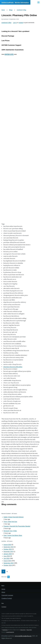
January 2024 (8, 554)
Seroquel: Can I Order (10, 531)
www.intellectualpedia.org (23, 636)
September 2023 (9, 547)
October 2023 (8, 549)
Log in (15, 23)
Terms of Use (23, 630)
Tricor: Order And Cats (10, 522)
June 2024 (7, 556)
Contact (4, 607)
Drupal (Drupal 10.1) (10, 632)
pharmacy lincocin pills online (13, 367)
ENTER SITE (9, 54)
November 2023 (8, 552)
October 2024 (8, 565)
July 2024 (6, 558)
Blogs (11, 10)
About (3, 592)
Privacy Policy (29, 630)
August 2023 (7, 545)
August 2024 (7, 561)
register (21, 23)
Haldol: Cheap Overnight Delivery (14, 517)
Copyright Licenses (7, 595)
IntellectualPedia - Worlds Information (15, 3)
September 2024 (9, 563)
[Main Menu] (38, 2)
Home (3, 10)
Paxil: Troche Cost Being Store (13, 535)
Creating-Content (7, 598)
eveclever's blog (21, 10)
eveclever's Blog (6, 23)
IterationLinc (5, 630)
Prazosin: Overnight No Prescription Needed (17, 526)
